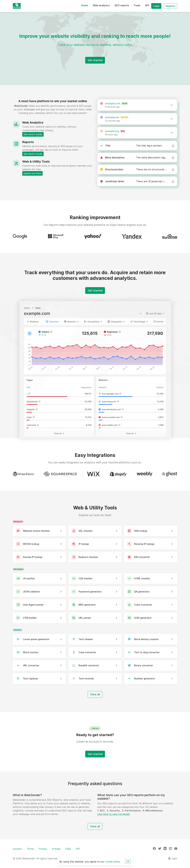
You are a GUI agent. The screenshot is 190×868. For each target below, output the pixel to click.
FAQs (68, 849)
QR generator (142, 592)
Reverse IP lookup (144, 544)
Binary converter (144, 665)
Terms (30, 849)
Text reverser (86, 679)
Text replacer (31, 679)
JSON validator (31, 592)
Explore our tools (32, 173)
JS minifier (29, 578)
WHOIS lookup (31, 544)
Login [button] (156, 6)
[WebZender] (17, 6)
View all (95, 694)
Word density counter (146, 639)
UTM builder (30, 618)
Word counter (31, 652)
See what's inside (33, 134)
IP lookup (84, 544)
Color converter (143, 605)
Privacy (43, 849)
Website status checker (36, 531)
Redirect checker (88, 557)
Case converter (87, 652)
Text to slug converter (147, 652)
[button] (85, 5)
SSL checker (86, 531)
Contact (17, 849)
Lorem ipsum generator (36, 639)
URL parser (85, 618)
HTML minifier (142, 578)
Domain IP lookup (33, 557)
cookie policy (112, 862)
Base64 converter (89, 665)
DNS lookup (141, 531)
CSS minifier (85, 578)
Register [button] (170, 6)
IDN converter (142, 557)
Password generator (90, 592)
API (78, 849)
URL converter (31, 665)
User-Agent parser (33, 605)
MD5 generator (87, 605)
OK (128, 862)
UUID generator (143, 618)
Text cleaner (86, 639)
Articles (56, 849)
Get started (95, 60)
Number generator (145, 679)
